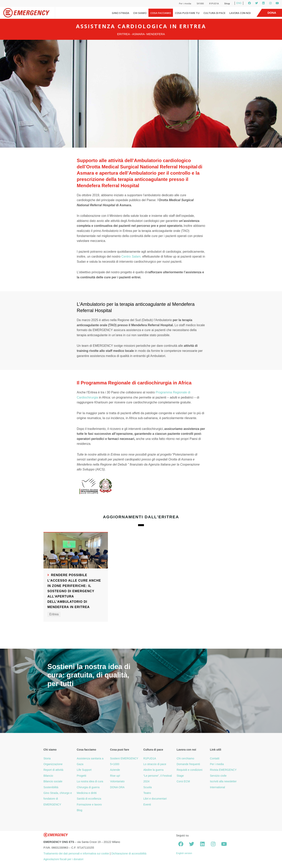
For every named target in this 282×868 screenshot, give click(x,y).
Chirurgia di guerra (88, 787)
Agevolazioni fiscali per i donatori (63, 859)
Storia (47, 758)
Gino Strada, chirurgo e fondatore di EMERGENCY (58, 799)
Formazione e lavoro (89, 804)
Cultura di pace (214, 13)
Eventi (147, 804)
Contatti (215, 758)
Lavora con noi (240, 13)
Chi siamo (140, 13)
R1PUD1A (214, 3)
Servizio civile (218, 776)
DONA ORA (117, 787)
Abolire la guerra (153, 770)
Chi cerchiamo (185, 758)
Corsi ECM (183, 781)
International (217, 787)
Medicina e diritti (87, 793)
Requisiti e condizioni (190, 770)
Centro (131, 256)
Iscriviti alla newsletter (223, 781)
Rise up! (115, 776)
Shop (227, 3)
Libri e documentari (155, 799)
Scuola (148, 787)
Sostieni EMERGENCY (124, 758)
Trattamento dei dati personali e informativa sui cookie (76, 853)
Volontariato (117, 781)
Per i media (185, 3)
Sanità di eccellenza (89, 799)
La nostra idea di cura (90, 781)
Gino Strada (121, 13)
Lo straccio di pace (155, 764)
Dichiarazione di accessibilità (129, 853)
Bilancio (48, 776)
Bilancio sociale (53, 781)
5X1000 (200, 3)
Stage (180, 776)
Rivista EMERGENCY (223, 770)
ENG (239, 3)
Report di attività (53, 770)
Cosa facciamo (161, 13)
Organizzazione (53, 764)
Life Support (84, 770)
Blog (80, 810)
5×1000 (115, 764)
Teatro (147, 793)
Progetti (81, 776)
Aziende (115, 770)
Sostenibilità (51, 787)
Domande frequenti (188, 764)
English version (184, 853)
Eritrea (54, 614)
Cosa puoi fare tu (187, 13)
